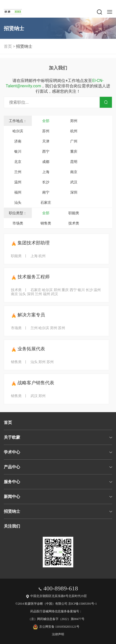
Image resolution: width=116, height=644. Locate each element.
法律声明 (58, 634)
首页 (8, 46)
